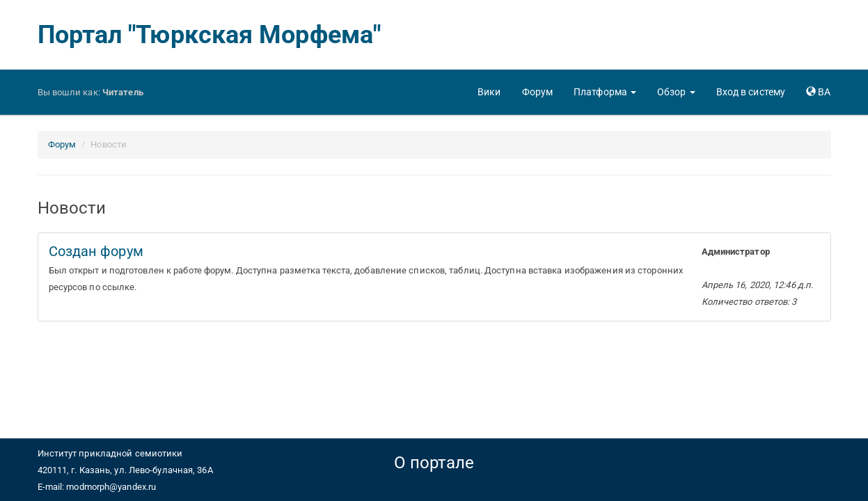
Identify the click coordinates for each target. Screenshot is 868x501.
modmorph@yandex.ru (111, 487)
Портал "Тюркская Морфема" (210, 35)
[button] (605, 92)
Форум (62, 144)
